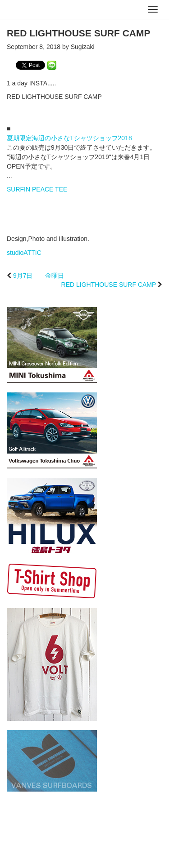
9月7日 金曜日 (39, 276)
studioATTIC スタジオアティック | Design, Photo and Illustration (43, 10)
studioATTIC (24, 253)
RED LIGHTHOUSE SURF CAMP (109, 285)
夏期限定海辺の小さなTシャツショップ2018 (69, 138)
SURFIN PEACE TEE (37, 189)
